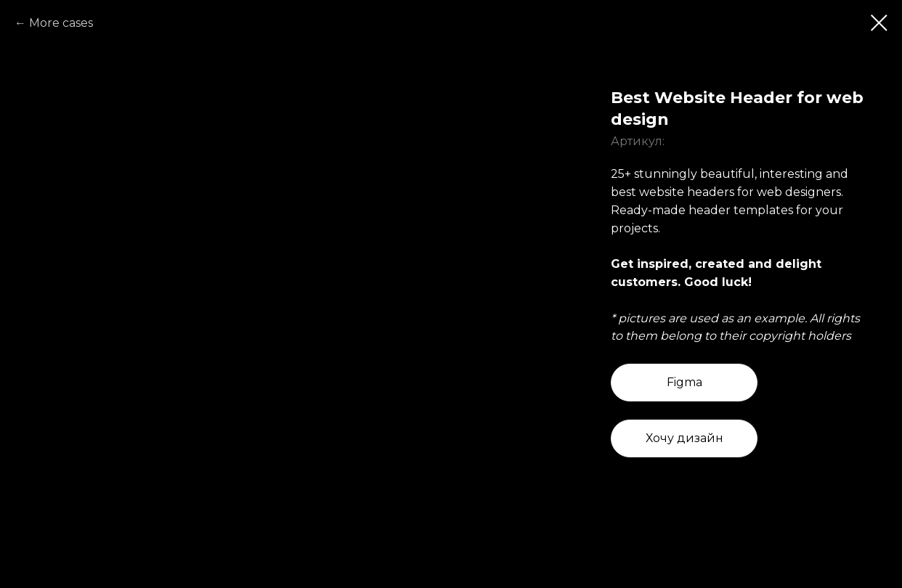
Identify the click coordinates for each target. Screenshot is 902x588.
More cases (61, 23)
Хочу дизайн (684, 438)
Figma (684, 382)
